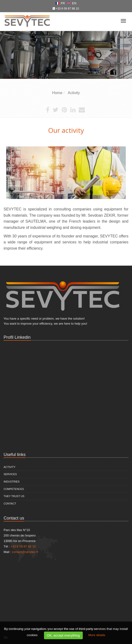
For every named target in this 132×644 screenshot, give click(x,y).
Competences (14, 489)
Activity (10, 467)
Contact (10, 504)
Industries (12, 482)
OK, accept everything (63, 635)
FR (61, 3)
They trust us (14, 496)
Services (10, 474)
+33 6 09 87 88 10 (67, 9)
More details (97, 635)
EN (72, 3)
